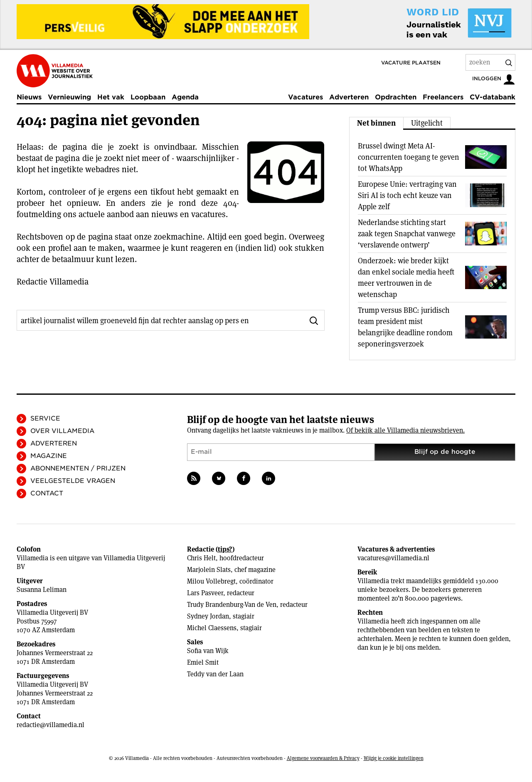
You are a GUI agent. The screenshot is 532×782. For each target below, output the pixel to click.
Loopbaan (148, 97)
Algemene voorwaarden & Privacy (323, 758)
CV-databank (493, 97)
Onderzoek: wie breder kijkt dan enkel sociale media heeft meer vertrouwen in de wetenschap (406, 277)
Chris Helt (201, 558)
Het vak (111, 97)
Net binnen (376, 123)
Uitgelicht (427, 123)
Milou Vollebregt (211, 581)
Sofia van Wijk (208, 651)
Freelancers (443, 97)
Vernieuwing (69, 97)
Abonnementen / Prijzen (78, 468)
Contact (47, 493)
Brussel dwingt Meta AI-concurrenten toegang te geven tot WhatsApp (409, 157)
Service (45, 418)
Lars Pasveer (205, 593)
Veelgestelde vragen (73, 481)
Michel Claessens (212, 628)
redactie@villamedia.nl (50, 725)
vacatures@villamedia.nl (393, 558)
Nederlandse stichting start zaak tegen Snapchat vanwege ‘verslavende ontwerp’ (407, 234)
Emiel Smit (203, 662)
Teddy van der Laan (215, 674)
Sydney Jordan (208, 616)
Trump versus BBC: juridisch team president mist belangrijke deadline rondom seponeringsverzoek (405, 327)
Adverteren (349, 97)
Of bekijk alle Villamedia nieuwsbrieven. (405, 430)
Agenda (185, 97)
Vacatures (305, 97)
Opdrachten (396, 97)
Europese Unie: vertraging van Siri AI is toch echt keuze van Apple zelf (407, 195)
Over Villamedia (62, 431)
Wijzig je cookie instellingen (394, 758)
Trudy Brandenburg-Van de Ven (232, 605)
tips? (225, 549)
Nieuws (29, 97)
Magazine (49, 456)
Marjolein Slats (209, 570)
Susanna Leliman (42, 590)
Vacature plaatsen (411, 63)
